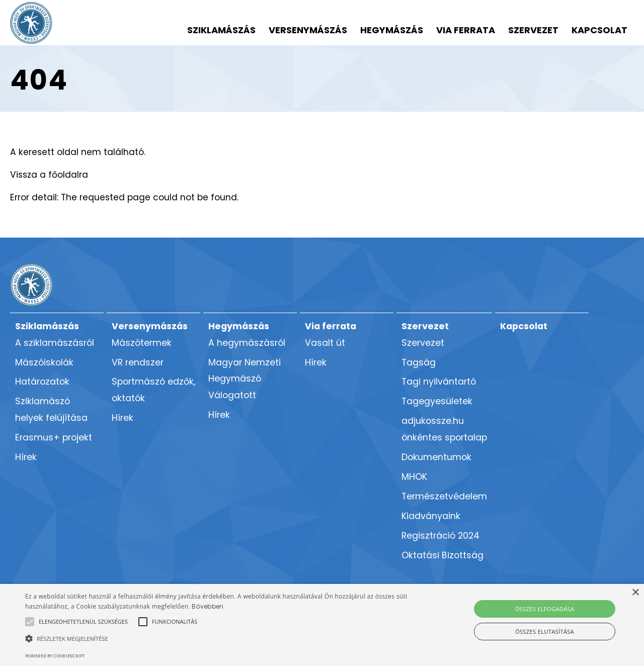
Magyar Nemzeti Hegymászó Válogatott (245, 379)
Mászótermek (142, 343)
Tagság (419, 362)
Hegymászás (392, 30)
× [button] (635, 593)
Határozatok (42, 382)
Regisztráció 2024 (440, 536)
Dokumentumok (436, 457)
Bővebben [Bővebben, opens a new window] (208, 606)
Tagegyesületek (437, 401)
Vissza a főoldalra (49, 175)
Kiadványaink (431, 516)
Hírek (26, 457)
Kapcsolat (599, 30)
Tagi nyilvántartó (439, 382)
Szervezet (533, 30)
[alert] (322, 625)
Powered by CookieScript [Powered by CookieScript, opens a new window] (55, 656)
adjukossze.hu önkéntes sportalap (444, 429)
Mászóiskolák (44, 362)
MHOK (414, 477)
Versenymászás (308, 30)
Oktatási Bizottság (442, 555)
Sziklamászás (221, 30)
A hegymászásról (247, 343)
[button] (83, 622)
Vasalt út (325, 343)
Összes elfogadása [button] (545, 609)
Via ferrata (466, 30)
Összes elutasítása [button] (545, 632)
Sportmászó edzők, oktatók (153, 390)
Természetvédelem (444, 496)
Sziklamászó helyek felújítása (51, 410)
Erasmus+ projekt (54, 437)
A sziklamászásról (55, 343)
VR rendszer (138, 362)
